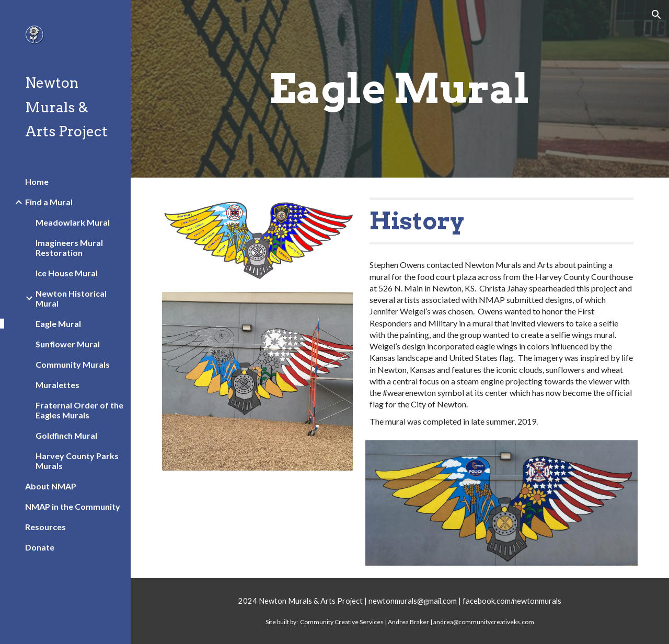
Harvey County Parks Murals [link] (77, 461)
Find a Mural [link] (49, 202)
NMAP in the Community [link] (73, 506)
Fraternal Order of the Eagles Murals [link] (79, 410)
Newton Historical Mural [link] (71, 298)
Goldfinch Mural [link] (66, 435)
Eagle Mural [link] (58, 324)
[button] (656, 15)
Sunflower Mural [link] (68, 344)
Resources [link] (45, 527)
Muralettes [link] (57, 385)
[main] (400, 89)
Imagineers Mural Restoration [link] (69, 248)
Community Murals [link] (73, 364)
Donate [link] (40, 547)
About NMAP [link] (51, 486)
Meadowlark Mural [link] (73, 222)
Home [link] (37, 182)
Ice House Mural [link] (67, 273)
